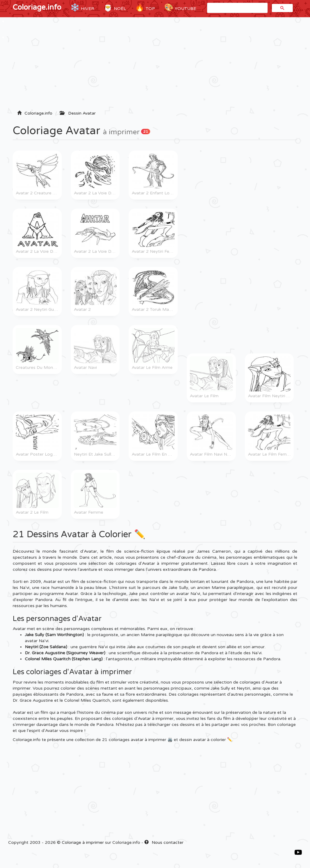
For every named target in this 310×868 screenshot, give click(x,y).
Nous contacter (164, 842)
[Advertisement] (155, 66)
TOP (145, 8)
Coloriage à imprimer (83, 842)
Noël (115, 8)
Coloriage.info (37, 7)
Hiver (82, 8)
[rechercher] (237, 8)
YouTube (180, 8)
